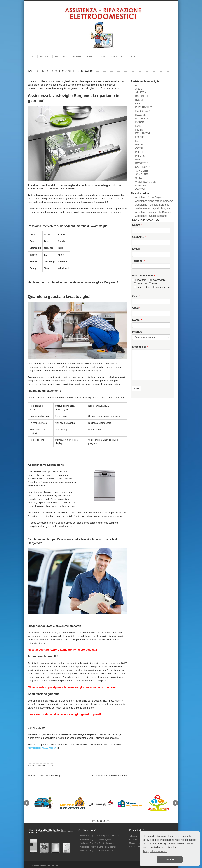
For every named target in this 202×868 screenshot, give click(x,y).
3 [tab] (98, 821)
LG (137, 141)
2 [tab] (95, 821)
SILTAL (139, 178)
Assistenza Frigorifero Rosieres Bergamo (97, 851)
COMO (77, 57)
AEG (138, 85)
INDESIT (140, 130)
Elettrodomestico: (144, 276)
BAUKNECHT (143, 96)
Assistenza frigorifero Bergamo (110, 776)
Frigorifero (139, 280)
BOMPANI (141, 186)
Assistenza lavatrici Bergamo (151, 216)
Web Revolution (168, 866)
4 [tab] (101, 821)
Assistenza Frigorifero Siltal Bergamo (95, 839)
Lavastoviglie (157, 280)
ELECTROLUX (144, 107)
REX (138, 160)
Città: (136, 308)
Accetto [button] (170, 859)
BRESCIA (116, 57)
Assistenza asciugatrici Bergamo (46, 776)
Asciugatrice (162, 287)
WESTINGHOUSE (146, 182)
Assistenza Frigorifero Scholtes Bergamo (97, 843)
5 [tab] (104, 821)
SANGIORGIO (143, 167)
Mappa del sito (135, 843)
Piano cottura (143, 287)
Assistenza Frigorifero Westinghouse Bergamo (99, 836)
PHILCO (140, 152)
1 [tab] (93, 821)
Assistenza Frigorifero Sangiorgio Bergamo (98, 847)
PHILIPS (140, 156)
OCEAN (140, 148)
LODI (89, 57)
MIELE (139, 145)
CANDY (140, 104)
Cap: (136, 296)
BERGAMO (62, 57)
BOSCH (140, 100)
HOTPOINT (142, 119)
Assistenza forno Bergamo (150, 197)
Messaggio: (140, 347)
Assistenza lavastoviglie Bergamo (41, 766)
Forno (154, 284)
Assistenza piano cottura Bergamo (154, 201)
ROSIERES (142, 163)
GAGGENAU (142, 111)
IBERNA (140, 122)
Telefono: (139, 261)
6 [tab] (107, 821)
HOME (32, 57)
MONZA (101, 57)
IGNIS (139, 126)
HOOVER (141, 115)
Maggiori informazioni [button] (155, 851)
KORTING (141, 137)
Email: (137, 249)
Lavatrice (140, 284)
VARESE (45, 57)
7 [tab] (109, 821)
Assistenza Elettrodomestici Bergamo (44, 866)
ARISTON (141, 92)
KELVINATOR (143, 133)
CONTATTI (133, 57)
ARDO (139, 89)
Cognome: (139, 237)
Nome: (137, 225)
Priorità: (138, 332)
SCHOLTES (142, 171)
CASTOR (140, 189)
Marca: (137, 320)
